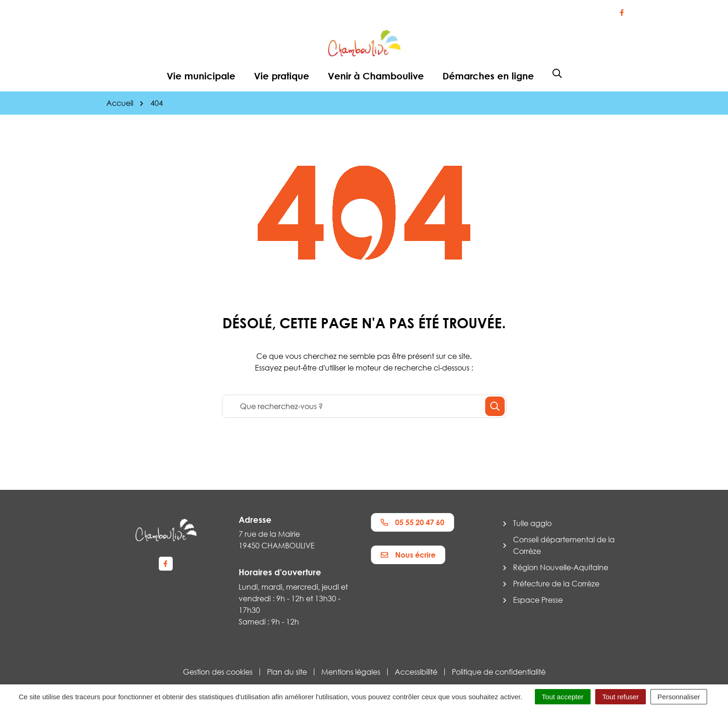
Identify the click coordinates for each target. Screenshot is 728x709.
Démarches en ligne (488, 76)
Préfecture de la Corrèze (556, 584)
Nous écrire (408, 555)
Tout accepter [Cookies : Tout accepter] (563, 697)
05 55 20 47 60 (413, 522)
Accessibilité (416, 672)
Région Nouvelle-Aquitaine (561, 567)
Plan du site (287, 672)
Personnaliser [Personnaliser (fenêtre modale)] (679, 697)
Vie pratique (282, 76)
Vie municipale (201, 76)
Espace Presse (538, 600)
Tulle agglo (532, 523)
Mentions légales (351, 672)
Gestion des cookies (218, 672)
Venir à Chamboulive (376, 76)
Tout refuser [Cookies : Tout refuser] (621, 697)
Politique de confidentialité (499, 672)
